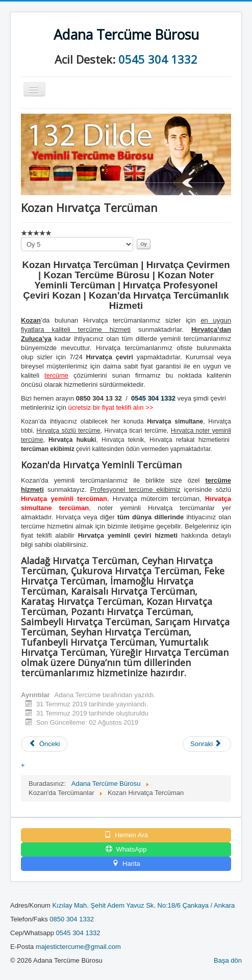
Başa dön (228, 960)
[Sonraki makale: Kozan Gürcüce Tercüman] (207, 744)
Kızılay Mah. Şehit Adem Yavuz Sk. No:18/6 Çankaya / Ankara (143, 905)
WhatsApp (126, 849)
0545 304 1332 (158, 59)
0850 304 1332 (72, 919)
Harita (126, 864)
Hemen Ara (126, 835)
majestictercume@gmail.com (78, 947)
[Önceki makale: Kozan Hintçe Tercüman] (44, 744)
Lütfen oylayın (21, 237)
